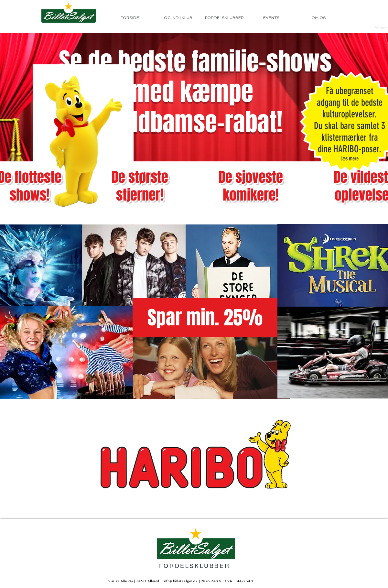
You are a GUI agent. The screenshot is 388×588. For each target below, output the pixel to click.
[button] (205, 318)
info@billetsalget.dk (180, 581)
